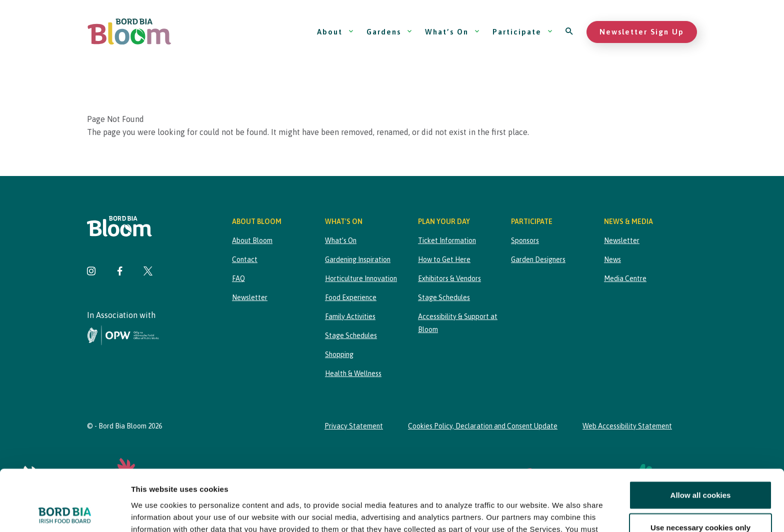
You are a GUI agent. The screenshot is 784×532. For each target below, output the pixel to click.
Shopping (339, 354)
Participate (523, 32)
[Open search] (570, 32)
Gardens (389, 32)
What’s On (452, 32)
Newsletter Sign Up (642, 32)
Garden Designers (538, 259)
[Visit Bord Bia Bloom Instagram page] (91, 272)
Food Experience (351, 297)
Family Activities (350, 316)
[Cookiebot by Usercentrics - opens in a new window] (65, 512)
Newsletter (250, 297)
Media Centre (625, 278)
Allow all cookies (701, 434)
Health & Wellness (353, 373)
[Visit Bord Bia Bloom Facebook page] (120, 272)
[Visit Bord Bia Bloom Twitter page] (148, 272)
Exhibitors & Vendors (449, 278)
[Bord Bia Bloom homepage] (129, 32)
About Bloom (252, 240)
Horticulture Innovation (361, 278)
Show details (525, 512)
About (335, 32)
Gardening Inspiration (358, 259)
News (612, 259)
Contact (245, 259)
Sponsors (525, 240)
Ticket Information (447, 240)
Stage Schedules (351, 335)
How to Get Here (444, 259)
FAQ (238, 278)
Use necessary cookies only (700, 466)
